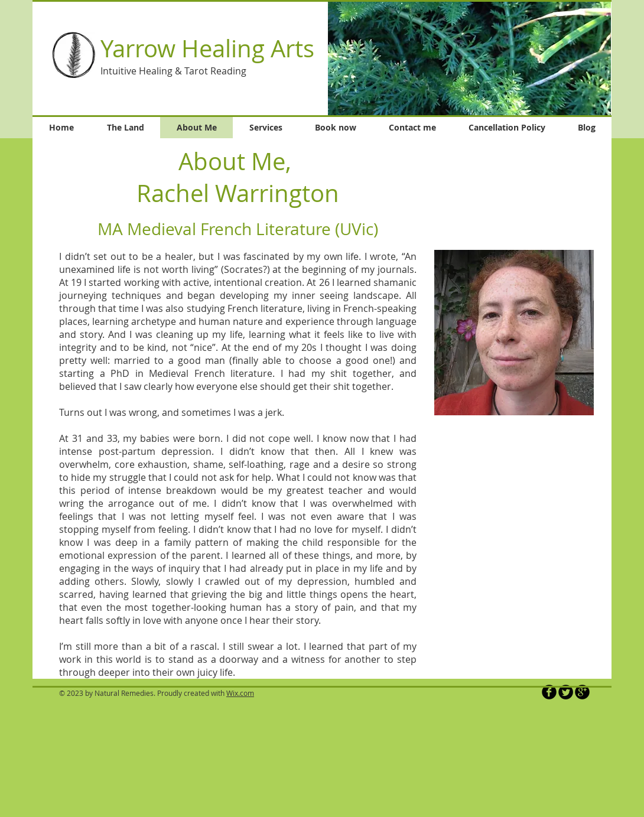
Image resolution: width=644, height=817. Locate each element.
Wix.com (240, 693)
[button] (469, 58)
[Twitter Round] (566, 692)
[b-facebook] (549, 692)
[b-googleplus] (582, 692)
